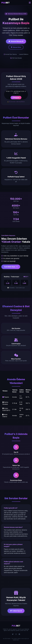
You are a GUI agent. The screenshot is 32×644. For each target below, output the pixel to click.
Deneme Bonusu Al (16, 41)
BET (5, 3)
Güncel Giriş (16, 47)
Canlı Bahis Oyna (11, 267)
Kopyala (16, 98)
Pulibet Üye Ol (16, 611)
